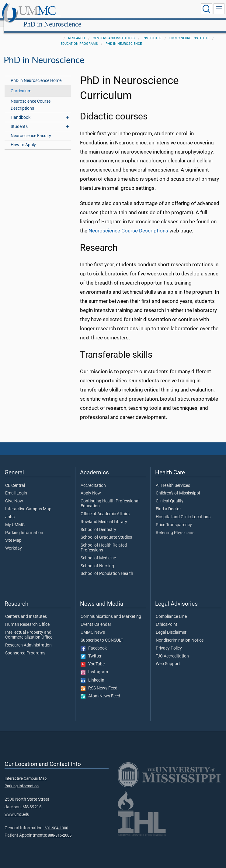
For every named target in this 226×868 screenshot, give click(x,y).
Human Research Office (27, 618)
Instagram (94, 665)
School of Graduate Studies (106, 531)
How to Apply (23, 138)
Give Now (14, 494)
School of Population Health (107, 567)
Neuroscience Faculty (31, 129)
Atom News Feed (100, 689)
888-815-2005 (60, 829)
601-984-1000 (56, 821)
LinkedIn (92, 674)
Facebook (94, 642)
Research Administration (28, 639)
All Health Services (173, 479)
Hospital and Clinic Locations (183, 510)
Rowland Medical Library (104, 515)
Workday (14, 542)
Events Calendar (96, 618)
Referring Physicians (175, 526)
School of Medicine (98, 551)
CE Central (15, 479)
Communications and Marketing (111, 610)
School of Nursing (97, 559)
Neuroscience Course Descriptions (31, 98)
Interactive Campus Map (28, 502)
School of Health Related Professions (104, 541)
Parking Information (24, 526)
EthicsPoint (167, 618)
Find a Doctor (168, 502)
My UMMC (15, 518)
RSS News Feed (99, 682)
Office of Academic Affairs (105, 507)
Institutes (152, 32)
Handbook (21, 111)
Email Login (16, 487)
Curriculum (21, 84)
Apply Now (91, 487)
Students (19, 120)
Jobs (10, 510)
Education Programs (79, 37)
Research (76, 32)
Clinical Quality (170, 494)
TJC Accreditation (172, 650)
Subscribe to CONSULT (102, 634)
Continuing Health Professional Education (110, 497)
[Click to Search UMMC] (207, 9)
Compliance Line (171, 610)
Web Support (168, 657)
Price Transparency (174, 518)
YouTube (93, 657)
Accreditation (93, 479)
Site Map (13, 534)
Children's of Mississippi (178, 487)
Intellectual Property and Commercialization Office (29, 628)
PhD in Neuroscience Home (36, 74)
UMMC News (93, 626)
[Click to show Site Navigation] (219, 9)
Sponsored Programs (25, 647)
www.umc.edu (17, 808)
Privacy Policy (169, 642)
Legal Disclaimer (171, 626)
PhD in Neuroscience (110, 10)
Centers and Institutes (114, 32)
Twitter (91, 650)
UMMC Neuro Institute (189, 32)
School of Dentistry (98, 523)
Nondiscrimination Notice (180, 634)
